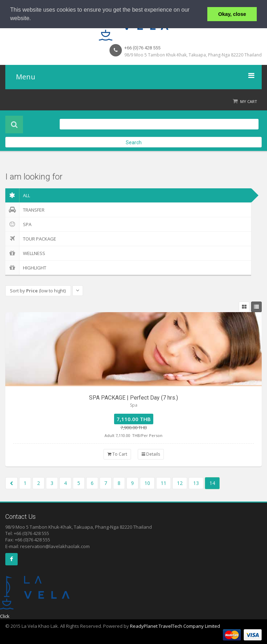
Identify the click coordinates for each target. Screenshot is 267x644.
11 (164, 483)
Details (151, 454)
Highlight (26, 268)
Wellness (25, 253)
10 (147, 483)
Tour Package (31, 239)
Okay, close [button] (232, 14)
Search (134, 142)
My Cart (249, 101)
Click (5, 616)
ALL (18, 195)
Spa (18, 224)
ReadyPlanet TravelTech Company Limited (175, 626)
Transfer (25, 210)
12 (180, 483)
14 (212, 483)
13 (196, 483)
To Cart (117, 454)
